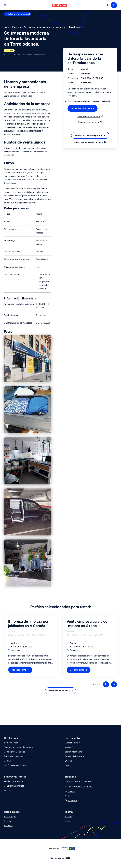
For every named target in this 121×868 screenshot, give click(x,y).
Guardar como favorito (88, 122)
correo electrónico (85, 786)
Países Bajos (10, 816)
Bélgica (7, 821)
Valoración (69, 747)
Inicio (7, 27)
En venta (17, 27)
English (68, 821)
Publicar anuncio (72, 743)
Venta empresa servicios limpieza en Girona (87, 624)
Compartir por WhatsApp (88, 116)
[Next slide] (114, 684)
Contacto (8, 761)
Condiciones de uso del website (18, 747)
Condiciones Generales (15, 752)
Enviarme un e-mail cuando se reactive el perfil (89, 101)
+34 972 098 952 (83, 781)
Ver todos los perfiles (59, 691)
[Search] (114, 5)
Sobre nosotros (11, 743)
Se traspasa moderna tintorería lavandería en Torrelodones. (53, 27)
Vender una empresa (13, 781)
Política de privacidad (14, 756)
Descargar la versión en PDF (88, 142)
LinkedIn (71, 791)
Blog (67, 765)
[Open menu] (5, 5)
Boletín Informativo (73, 752)
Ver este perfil (19, 670)
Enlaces (68, 761)
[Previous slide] (106, 684)
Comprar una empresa (14, 786)
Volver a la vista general (19, 14)
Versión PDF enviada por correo (90, 135)
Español (68, 816)
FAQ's (7, 790)
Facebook (72, 801)
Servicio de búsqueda (74, 756)
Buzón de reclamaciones (15, 765)
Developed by (61, 858)
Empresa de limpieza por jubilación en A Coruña (28, 624)
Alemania (8, 826)
